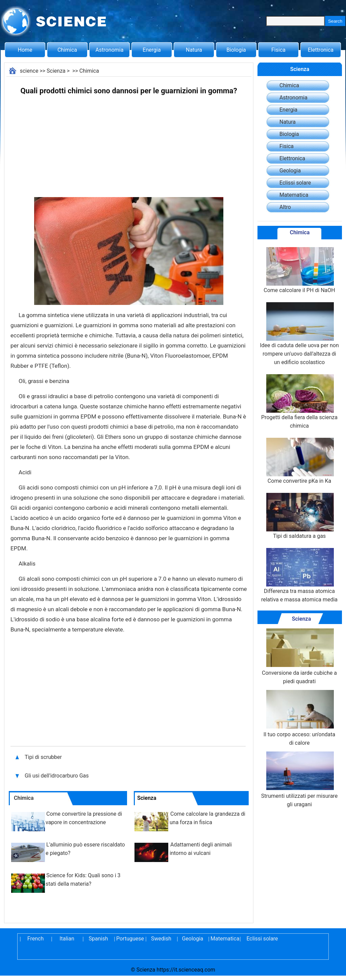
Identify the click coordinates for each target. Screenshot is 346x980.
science (29, 71)
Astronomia (110, 50)
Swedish (161, 939)
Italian (67, 939)
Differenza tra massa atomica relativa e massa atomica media (299, 575)
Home (25, 50)
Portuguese (130, 939)
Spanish (98, 939)
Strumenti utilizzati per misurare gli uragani (299, 780)
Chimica (67, 50)
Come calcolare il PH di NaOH (299, 270)
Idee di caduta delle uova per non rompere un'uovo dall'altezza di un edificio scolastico (299, 334)
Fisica (278, 50)
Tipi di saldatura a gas (299, 516)
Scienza (56, 71)
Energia (152, 50)
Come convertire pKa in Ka (299, 461)
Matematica (294, 195)
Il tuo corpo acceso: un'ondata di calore (299, 718)
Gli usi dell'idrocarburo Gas (57, 776)
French (35, 939)
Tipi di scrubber (44, 757)
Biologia (236, 50)
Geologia (290, 171)
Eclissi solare (295, 183)
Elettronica (321, 50)
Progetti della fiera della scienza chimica (299, 402)
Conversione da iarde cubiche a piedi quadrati (299, 656)
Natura (194, 50)
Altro (285, 207)
